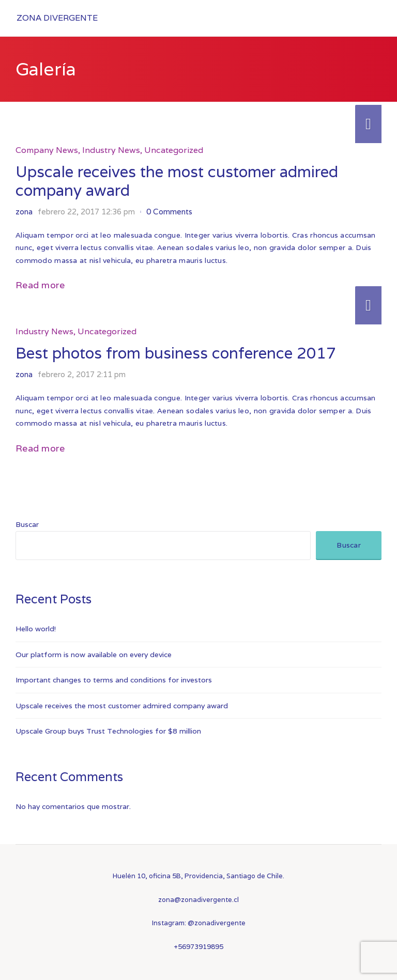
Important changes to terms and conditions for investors (114, 680)
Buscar (27, 524)
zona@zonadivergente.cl (198, 900)
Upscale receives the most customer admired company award (177, 181)
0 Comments (169, 212)
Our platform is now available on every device (94, 655)
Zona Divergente (57, 18)
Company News (47, 150)
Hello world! (36, 629)
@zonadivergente (217, 923)
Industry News (111, 150)
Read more (40, 285)
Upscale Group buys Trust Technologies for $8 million (108, 731)
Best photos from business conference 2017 (176, 353)
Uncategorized (174, 150)
